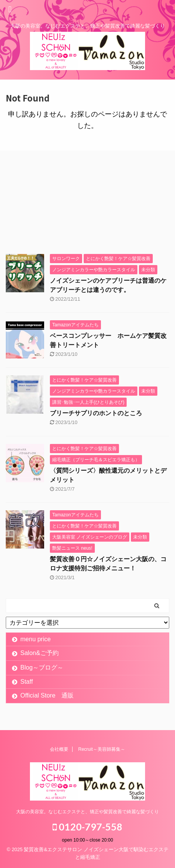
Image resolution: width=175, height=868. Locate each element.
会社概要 (59, 749)
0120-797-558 (87, 827)
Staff (27, 682)
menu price (35, 639)
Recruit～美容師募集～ (102, 749)
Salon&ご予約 (40, 653)
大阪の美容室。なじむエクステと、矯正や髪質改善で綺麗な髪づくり (87, 812)
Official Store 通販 (47, 695)
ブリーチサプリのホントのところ (96, 413)
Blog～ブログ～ (42, 667)
